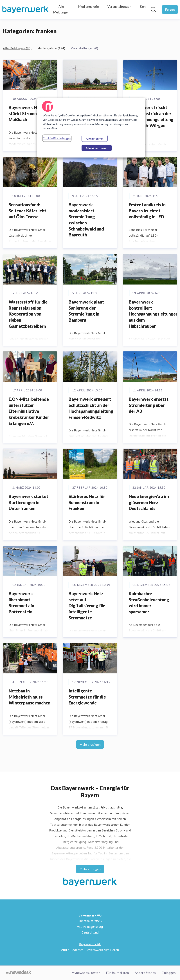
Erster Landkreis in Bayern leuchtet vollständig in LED (147, 211)
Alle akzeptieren (97, 148)
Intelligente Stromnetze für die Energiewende (87, 697)
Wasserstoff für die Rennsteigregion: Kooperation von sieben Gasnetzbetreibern (28, 314)
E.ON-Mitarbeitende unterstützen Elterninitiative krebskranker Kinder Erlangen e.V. (29, 411)
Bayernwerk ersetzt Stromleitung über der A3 (149, 405)
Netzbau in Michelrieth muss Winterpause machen (30, 697)
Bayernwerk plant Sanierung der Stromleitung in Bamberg (86, 311)
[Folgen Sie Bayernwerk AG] (170, 10)
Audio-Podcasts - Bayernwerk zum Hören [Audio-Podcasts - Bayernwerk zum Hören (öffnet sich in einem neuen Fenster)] (90, 950)
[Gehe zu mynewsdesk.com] (19, 973)
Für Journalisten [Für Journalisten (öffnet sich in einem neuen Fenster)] (117, 973)
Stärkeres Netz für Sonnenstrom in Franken (87, 502)
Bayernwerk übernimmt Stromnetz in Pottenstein (21, 603)
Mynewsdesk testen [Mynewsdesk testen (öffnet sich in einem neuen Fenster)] (86, 973)
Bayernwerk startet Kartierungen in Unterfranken (28, 502)
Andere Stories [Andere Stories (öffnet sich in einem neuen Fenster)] (145, 973)
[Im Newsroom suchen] (153, 10)
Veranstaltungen (119, 6)
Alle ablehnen (95, 138)
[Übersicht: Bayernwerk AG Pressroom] (25, 10)
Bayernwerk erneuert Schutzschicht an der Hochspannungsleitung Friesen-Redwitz (91, 408)
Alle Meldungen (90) (17, 48)
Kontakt (146, 6)
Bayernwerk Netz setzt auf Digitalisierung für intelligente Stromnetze (87, 606)
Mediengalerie (88, 6)
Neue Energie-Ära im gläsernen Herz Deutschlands (149, 502)
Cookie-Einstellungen (57, 138)
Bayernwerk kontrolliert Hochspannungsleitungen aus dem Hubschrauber (153, 314)
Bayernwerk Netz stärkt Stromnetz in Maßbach (28, 113)
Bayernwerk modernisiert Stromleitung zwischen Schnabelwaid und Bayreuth (86, 220)
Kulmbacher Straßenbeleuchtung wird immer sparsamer (149, 603)
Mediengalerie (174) (51, 48)
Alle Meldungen (61, 9)
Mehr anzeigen (90, 744)
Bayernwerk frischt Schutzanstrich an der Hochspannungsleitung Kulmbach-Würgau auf (151, 119)
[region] (91, 128)
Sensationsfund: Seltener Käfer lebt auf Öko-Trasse (27, 211)
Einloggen (169, 973)
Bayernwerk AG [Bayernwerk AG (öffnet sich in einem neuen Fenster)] (90, 944)
